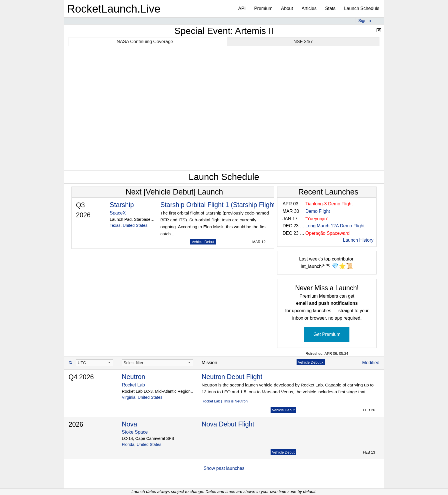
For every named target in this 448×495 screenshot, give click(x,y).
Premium (263, 8)
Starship (122, 205)
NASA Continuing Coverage (145, 42)
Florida (128, 444)
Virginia (129, 397)
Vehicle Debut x (311, 362)
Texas (115, 225)
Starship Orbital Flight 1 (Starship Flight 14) (223, 205)
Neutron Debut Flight (232, 377)
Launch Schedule (362, 8)
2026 (76, 424)
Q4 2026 (81, 377)
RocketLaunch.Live (114, 9)
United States (135, 225)
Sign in (365, 21)
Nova (129, 424)
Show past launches (224, 468)
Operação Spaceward (328, 233)
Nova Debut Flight (228, 424)
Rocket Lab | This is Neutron (225, 401)
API (242, 8)
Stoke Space (135, 432)
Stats (330, 8)
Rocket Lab (133, 385)
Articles (309, 8)
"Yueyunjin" (317, 219)
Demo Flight (318, 211)
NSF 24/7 (303, 42)
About (287, 8)
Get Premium (327, 334)
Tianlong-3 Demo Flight (329, 204)
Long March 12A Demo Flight (335, 226)
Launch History (358, 240)
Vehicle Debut (203, 242)
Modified (371, 363)
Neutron (133, 377)
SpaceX (118, 213)
